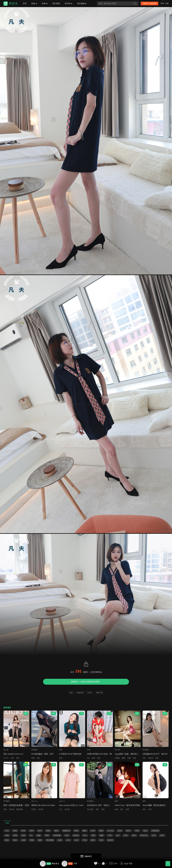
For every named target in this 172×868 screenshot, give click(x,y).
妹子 (40, 831)
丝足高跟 (90, 809)
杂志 (145, 831)
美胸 (101, 831)
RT (31, 835)
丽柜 (116, 801)
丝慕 (89, 750)
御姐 (40, 840)
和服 (93, 758)
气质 (85, 840)
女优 (126, 835)
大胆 (110, 835)
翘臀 (102, 835)
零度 (61, 750)
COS (7, 831)
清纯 (47, 835)
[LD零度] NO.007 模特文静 (70, 754)
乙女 (61, 809)
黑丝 (32, 831)
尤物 (7, 835)
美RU (128, 831)
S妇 (88, 758)
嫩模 (124, 758)
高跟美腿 (19, 809)
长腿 (23, 840)
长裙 (150, 809)
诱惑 (15, 831)
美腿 (129, 758)
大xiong (110, 831)
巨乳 (162, 835)
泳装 (60, 840)
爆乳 (93, 840)
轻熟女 (34, 809)
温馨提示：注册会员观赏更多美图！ (86, 682)
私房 (120, 831)
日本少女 (144, 835)
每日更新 (56, 3)
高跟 (135, 758)
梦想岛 (13, 4)
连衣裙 (11, 809)
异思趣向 (35, 750)
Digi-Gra (34, 801)
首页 (25, 3)
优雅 (33, 758)
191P (115, 864)
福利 (48, 831)
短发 (134, 835)
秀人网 (6, 750)
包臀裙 (117, 758)
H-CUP (6, 758)
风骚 (32, 840)
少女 (68, 840)
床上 (85, 835)
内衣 (137, 831)
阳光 (7, 840)
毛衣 (144, 758)
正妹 (67, 835)
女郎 (12, 758)
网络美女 (55, 864)
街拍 (101, 840)
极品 (56, 831)
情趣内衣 (66, 831)
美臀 (93, 835)
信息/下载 (128, 864)
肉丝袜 (151, 758)
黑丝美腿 (50, 840)
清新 (23, 835)
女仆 (154, 835)
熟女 (15, 840)
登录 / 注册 (165, 3)
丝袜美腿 (57, 835)
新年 (122, 809)
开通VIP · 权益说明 (149, 3)
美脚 (15, 835)
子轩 (75, 864)
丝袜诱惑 (155, 831)
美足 (18, 758)
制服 (116, 809)
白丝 (76, 840)
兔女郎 (110, 840)
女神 (93, 831)
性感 (23, 831)
